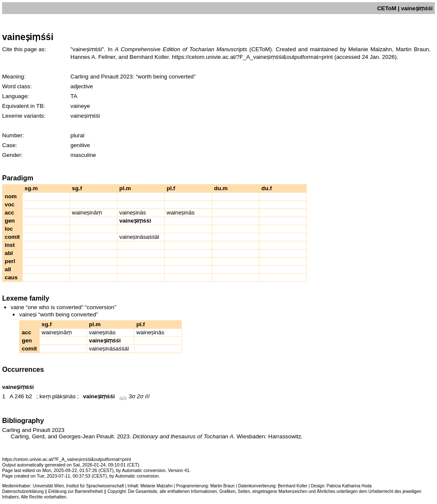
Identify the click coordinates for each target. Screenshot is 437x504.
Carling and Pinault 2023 (102, 77)
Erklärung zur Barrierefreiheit (76, 491)
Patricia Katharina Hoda (349, 486)
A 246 (17, 396)
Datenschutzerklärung (23, 491)
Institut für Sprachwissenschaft (95, 486)
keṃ (45, 396)
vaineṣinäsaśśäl (139, 237)
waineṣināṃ (87, 213)
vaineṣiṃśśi (99, 396)
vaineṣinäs (133, 213)
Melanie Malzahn (157, 486)
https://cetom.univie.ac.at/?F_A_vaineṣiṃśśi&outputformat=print (252, 57)
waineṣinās (181, 213)
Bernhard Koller (293, 486)
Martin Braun (223, 486)
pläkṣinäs (64, 396)
